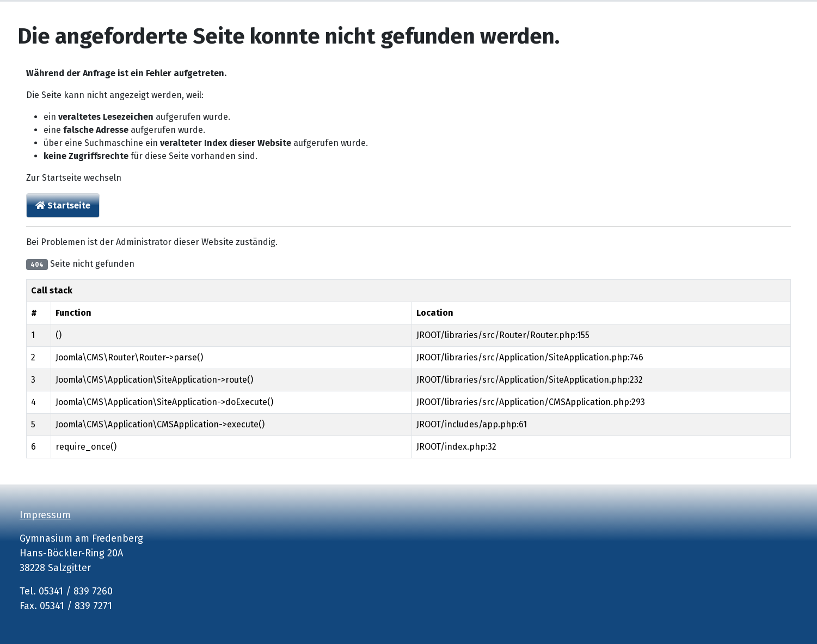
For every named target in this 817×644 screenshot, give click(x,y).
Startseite (63, 206)
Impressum (45, 515)
